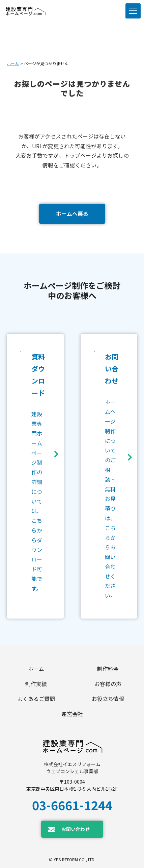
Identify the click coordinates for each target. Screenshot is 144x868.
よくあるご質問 (36, 699)
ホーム (13, 63)
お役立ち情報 (108, 699)
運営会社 (72, 714)
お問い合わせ (76, 829)
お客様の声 (108, 684)
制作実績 (36, 684)
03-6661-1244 (72, 805)
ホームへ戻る (72, 213)
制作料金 (108, 669)
